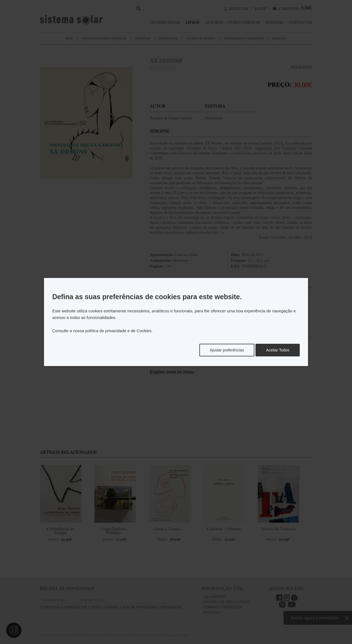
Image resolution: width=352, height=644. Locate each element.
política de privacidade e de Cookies (118, 331)
